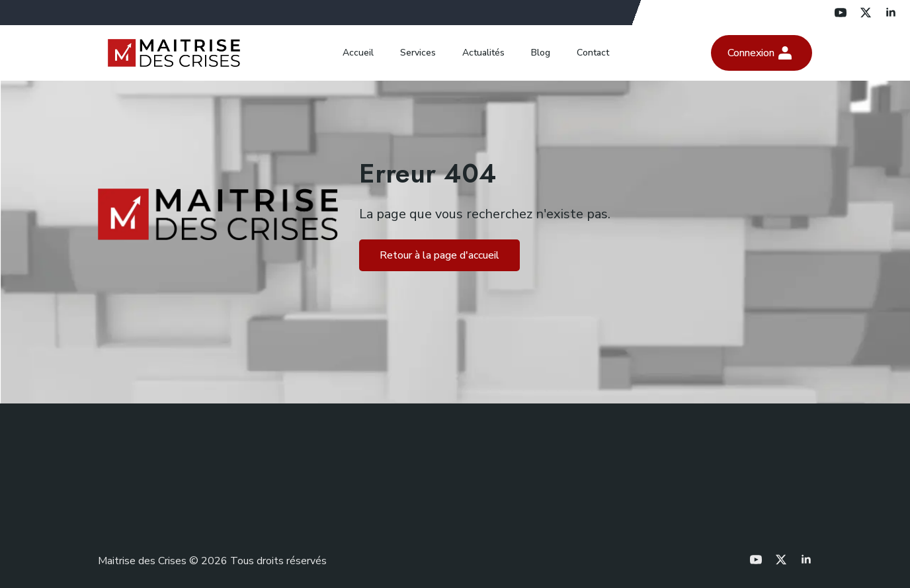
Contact (593, 53)
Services (418, 53)
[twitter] (866, 13)
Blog (541, 53)
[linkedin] (891, 13)
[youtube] (841, 13)
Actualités (483, 53)
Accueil (358, 53)
